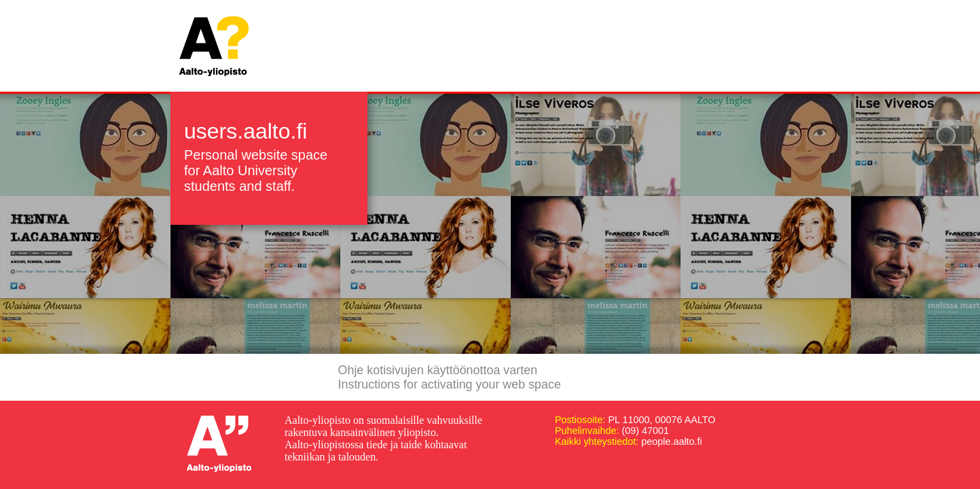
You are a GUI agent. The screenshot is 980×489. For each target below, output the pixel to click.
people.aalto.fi (672, 441)
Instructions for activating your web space (450, 384)
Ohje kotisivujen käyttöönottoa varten (438, 370)
